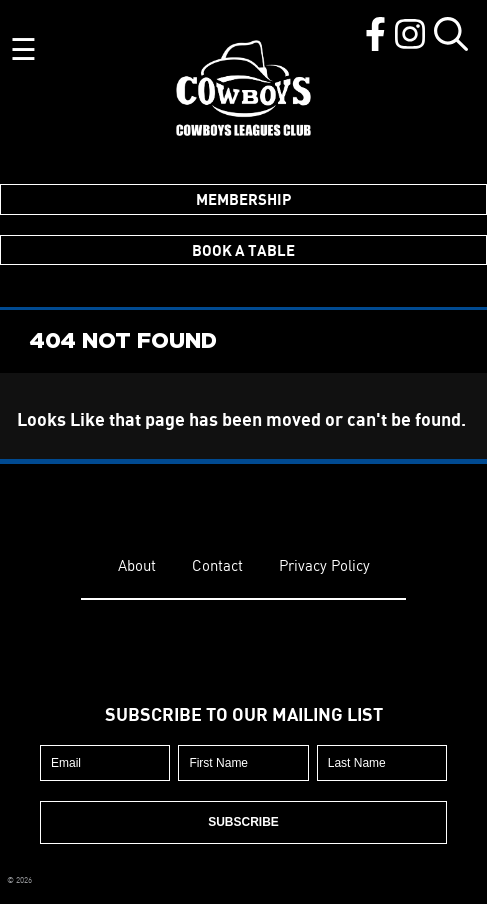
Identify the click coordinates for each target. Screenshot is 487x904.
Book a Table (243, 250)
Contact (217, 565)
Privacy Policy (324, 565)
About (137, 565)
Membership (243, 199)
